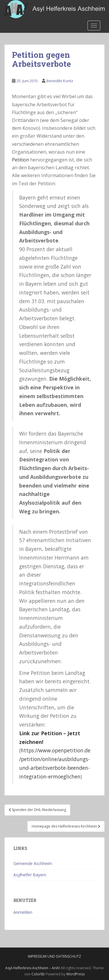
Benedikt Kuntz (60, 81)
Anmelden (23, 912)
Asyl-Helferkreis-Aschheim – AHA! (33, 968)
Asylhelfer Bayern (30, 875)
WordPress (75, 974)
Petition (20, 160)
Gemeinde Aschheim (33, 863)
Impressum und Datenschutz (54, 956)
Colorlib (38, 974)
